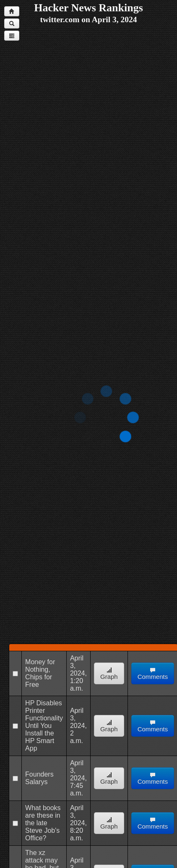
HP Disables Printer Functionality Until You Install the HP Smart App (44, 726)
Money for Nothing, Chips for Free (40, 673)
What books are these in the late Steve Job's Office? (43, 823)
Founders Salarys (39, 778)
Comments (153, 674)
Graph (109, 674)
